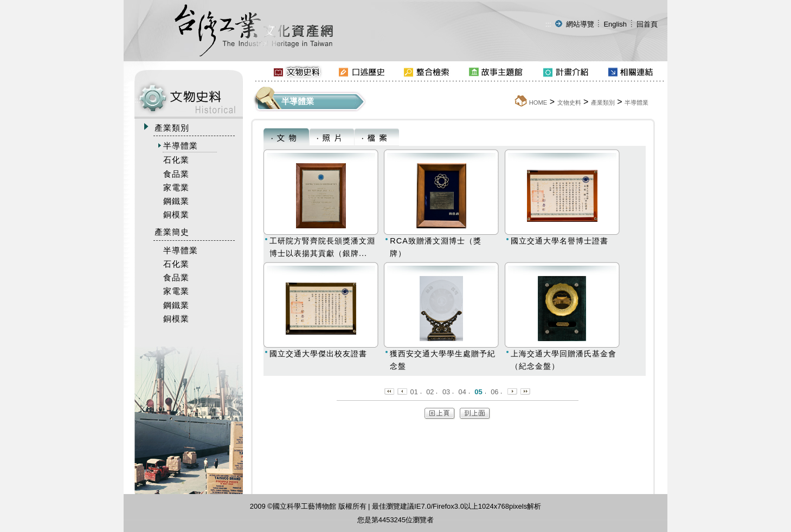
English (615, 24)
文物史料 (569, 102)
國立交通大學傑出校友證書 (318, 354)
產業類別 (603, 102)
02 (430, 392)
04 (462, 392)
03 (446, 392)
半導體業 (636, 102)
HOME (538, 102)
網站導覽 (580, 24)
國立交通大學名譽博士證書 (560, 241)
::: (548, 24)
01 (414, 392)
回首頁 (647, 24)
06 (494, 392)
